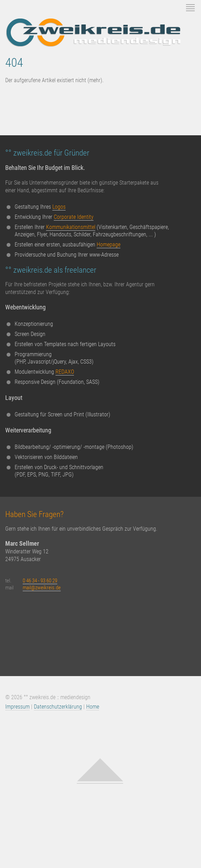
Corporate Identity (74, 217)
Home (93, 707)
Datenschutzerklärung (58, 707)
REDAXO (65, 372)
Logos (59, 207)
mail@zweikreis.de (42, 588)
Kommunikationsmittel (71, 227)
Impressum (17, 707)
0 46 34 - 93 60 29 (40, 581)
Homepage (109, 245)
